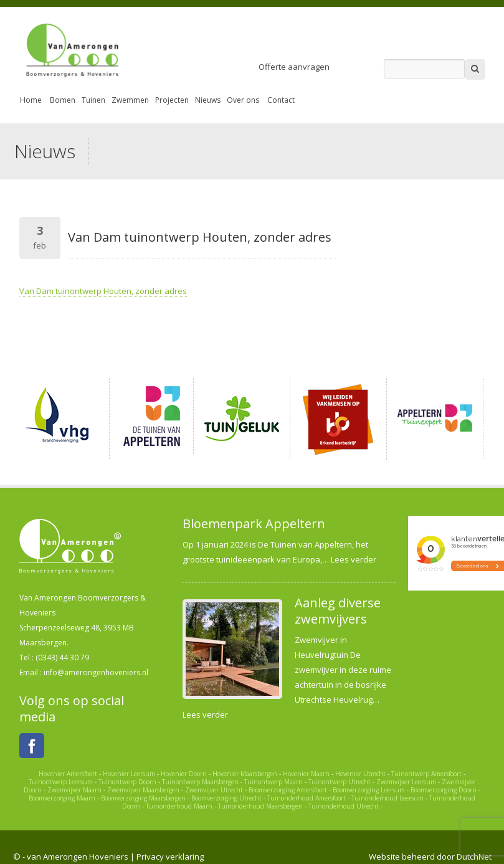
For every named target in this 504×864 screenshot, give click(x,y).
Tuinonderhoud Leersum (388, 798)
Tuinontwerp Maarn (273, 782)
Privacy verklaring (170, 857)
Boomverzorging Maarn (62, 798)
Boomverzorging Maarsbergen (143, 798)
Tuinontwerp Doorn (127, 782)
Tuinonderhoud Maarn (179, 806)
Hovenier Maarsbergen (245, 774)
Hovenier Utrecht (360, 774)
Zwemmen (130, 100)
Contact (281, 100)
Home (31, 100)
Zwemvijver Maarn (74, 790)
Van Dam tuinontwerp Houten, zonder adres (103, 291)
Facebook (32, 746)
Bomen (63, 100)
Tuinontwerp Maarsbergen (200, 782)
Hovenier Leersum (129, 774)
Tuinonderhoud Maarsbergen (260, 806)
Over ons (243, 100)
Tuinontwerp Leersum (61, 782)
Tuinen (93, 100)
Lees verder (354, 559)
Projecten (172, 100)
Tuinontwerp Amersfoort (426, 774)
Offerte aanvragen (294, 67)
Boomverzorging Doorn (444, 790)
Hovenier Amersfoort (68, 774)
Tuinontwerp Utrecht (340, 782)
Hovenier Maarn (306, 774)
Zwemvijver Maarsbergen (143, 790)
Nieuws (208, 100)
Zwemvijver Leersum (406, 782)
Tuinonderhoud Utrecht (344, 806)
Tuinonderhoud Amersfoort (307, 798)
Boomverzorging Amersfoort (288, 790)
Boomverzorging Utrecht (226, 798)
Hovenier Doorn (184, 774)
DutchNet (474, 857)
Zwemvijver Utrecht (214, 790)
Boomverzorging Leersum (369, 790)
